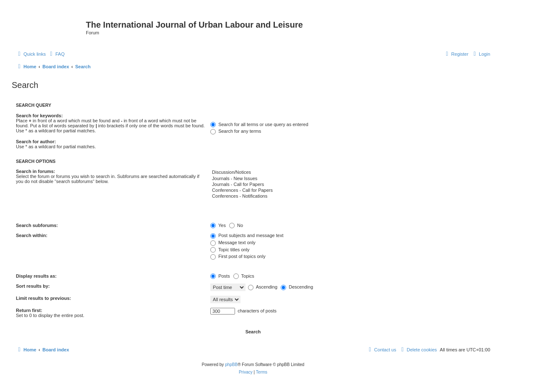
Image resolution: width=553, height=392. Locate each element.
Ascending (263, 287)
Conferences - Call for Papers (350, 191)
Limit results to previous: (43, 298)
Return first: (29, 310)
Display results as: (36, 276)
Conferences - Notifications (350, 196)
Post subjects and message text (247, 235)
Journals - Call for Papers (350, 185)
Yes (218, 225)
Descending (297, 287)
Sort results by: (33, 286)
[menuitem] (56, 54)
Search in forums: (36, 171)
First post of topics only (238, 256)
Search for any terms (236, 131)
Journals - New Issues (350, 179)
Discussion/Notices (350, 173)
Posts (220, 276)
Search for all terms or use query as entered (259, 124)
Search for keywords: (39, 116)
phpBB (231, 365)
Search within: (32, 235)
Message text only (233, 242)
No (236, 225)
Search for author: (36, 142)
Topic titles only (230, 250)
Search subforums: (37, 225)
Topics (244, 276)
